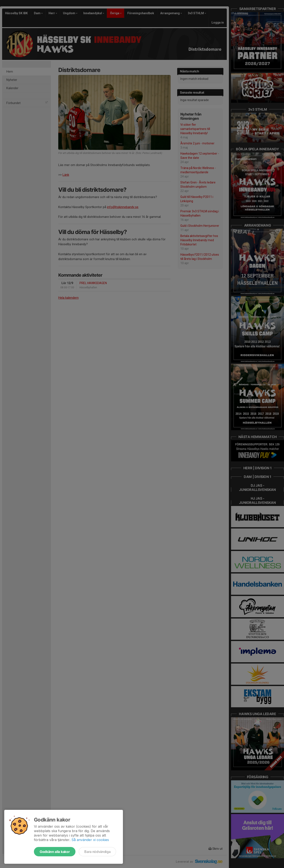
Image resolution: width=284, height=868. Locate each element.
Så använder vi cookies (90, 840)
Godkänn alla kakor (55, 852)
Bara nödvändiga (97, 852)
